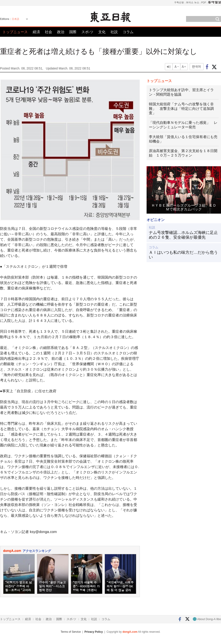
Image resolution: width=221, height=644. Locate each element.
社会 (48, 32)
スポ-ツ (87, 32)
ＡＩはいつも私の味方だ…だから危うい (183, 255)
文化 (102, 32)
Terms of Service (71, 632)
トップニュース (15, 32)
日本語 (15, 19)
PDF (204, 2)
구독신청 (179, 2)
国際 (73, 32)
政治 (61, 32)
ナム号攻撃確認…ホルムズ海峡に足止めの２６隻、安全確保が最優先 (183, 235)
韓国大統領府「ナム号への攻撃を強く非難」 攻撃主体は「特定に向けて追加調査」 (181, 109)
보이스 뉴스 (193, 2)
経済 (36, 32)
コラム (128, 32)
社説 (114, 32)
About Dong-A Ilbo (207, 619)
